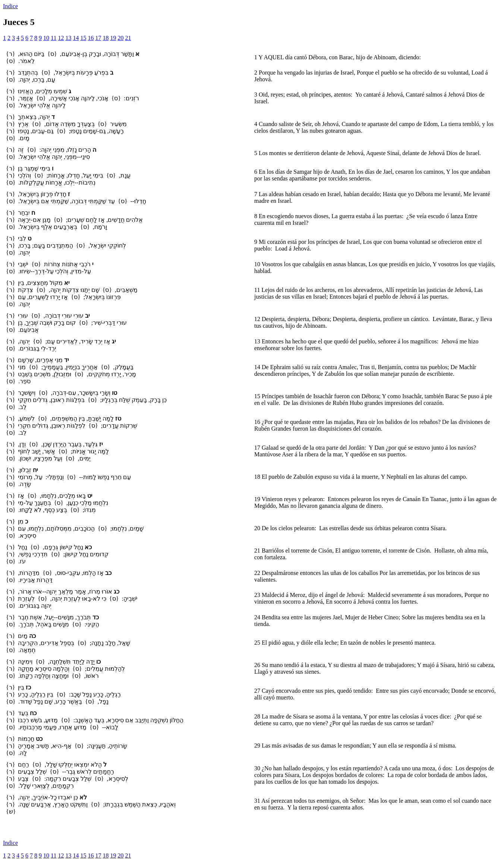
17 (98, 38)
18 (105, 38)
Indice (10, 6)
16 (91, 38)
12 (61, 38)
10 (46, 38)
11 (53, 38)
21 (128, 38)
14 (76, 38)
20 (120, 38)
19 (113, 38)
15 (83, 38)
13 (68, 38)
